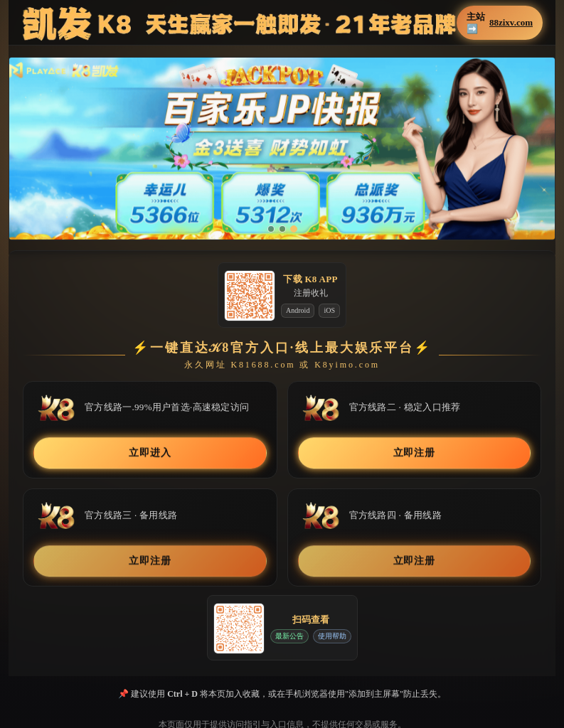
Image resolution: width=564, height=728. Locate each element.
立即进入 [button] (150, 453)
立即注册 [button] (414, 453)
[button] (282, 149)
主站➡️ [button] (500, 23)
